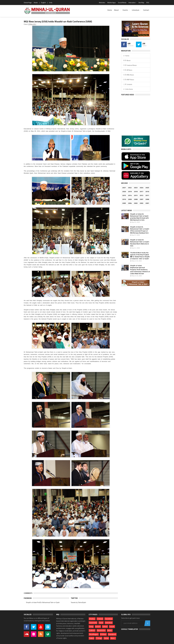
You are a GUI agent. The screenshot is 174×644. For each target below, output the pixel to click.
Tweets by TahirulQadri (78, 602)
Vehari (106, 638)
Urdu (51, 3)
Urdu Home (128, 89)
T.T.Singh (99, 638)
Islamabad (109, 623)
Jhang (91, 626)
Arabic (36, 3)
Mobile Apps (112, 3)
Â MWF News (129, 80)
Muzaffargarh (94, 634)
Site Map (141, 3)
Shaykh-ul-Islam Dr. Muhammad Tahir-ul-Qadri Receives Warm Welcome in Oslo (140, 243)
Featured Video (128, 95)
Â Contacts (128, 84)
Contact (146, 10)
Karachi (98, 626)
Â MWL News (128, 75)
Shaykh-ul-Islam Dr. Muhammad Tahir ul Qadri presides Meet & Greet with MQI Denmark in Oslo (139, 217)
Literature (136, 10)
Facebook (28, 598)
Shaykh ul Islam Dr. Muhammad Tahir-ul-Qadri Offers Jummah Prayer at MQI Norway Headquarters (140, 230)
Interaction (132, 3)
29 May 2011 (32, 24)
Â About (127, 60)
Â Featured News (130, 65)
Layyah (112, 626)
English (43, 3)
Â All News (128, 70)
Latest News (127, 210)
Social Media (122, 3)
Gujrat (101, 623)
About (116, 10)
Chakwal (100, 619)
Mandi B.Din (101, 630)
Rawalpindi (112, 634)
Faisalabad (109, 619)
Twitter (74, 598)
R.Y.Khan (103, 634)
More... (113, 638)
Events (125, 10)
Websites (102, 3)
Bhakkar (92, 619)
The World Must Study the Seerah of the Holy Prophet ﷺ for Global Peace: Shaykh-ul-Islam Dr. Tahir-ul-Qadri (140, 256)
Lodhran (92, 630)
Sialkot (92, 638)
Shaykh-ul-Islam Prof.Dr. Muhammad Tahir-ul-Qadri (43, 602)
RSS (148, 3)
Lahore (105, 626)
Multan (110, 630)
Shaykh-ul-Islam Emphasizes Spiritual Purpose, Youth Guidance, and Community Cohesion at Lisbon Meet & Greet (140, 270)
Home (110, 10)
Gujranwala (93, 623)
